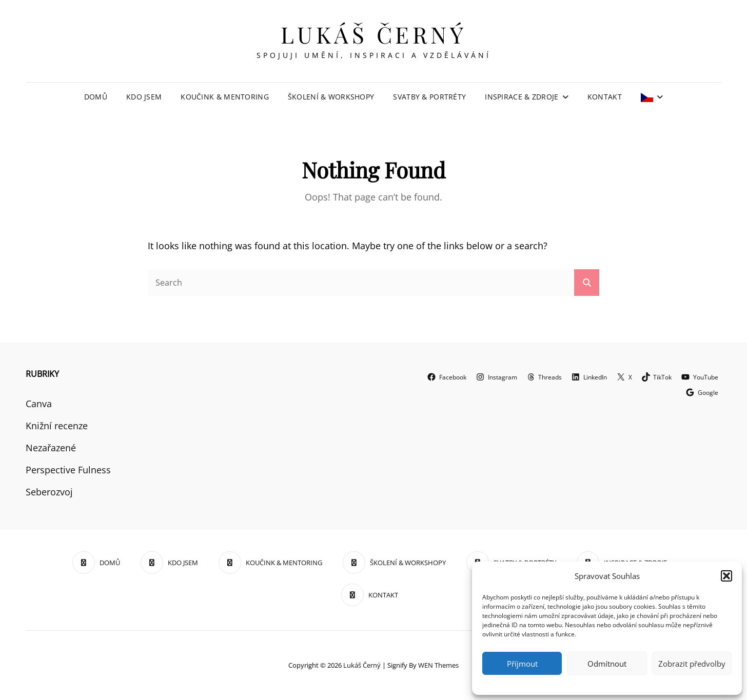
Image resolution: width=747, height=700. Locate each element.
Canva (39, 404)
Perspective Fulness (68, 470)
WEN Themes (438, 665)
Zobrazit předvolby (692, 664)
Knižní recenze (57, 426)
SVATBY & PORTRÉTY (429, 97)
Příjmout (522, 664)
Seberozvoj (49, 492)
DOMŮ (96, 97)
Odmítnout (607, 664)
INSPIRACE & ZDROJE (522, 97)
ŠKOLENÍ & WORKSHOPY (331, 97)
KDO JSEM (144, 97)
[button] (726, 576)
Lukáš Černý (374, 34)
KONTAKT (605, 97)
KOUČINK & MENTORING (225, 97)
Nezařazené (51, 448)
